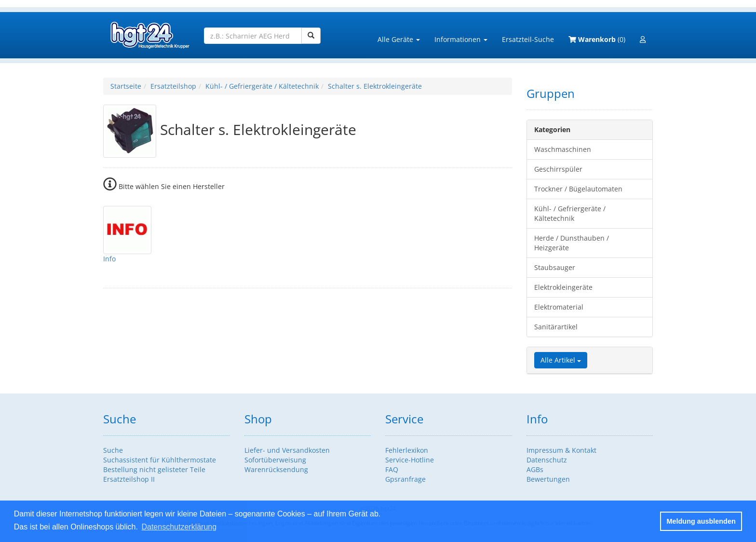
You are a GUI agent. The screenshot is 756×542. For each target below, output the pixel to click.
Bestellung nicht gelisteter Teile (154, 469)
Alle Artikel (561, 360)
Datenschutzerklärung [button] (179, 527)
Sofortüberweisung (275, 460)
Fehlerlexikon (407, 450)
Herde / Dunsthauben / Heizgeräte (572, 243)
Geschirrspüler (558, 169)
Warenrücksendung (276, 469)
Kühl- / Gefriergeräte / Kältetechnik (262, 86)
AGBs (535, 469)
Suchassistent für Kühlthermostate (160, 460)
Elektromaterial (559, 307)
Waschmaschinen (563, 149)
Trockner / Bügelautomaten (578, 189)
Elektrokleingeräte (563, 287)
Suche (113, 450)
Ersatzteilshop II (129, 479)
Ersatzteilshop (173, 86)
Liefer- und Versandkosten (287, 450)
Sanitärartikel (556, 327)
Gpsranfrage (405, 479)
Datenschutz (547, 460)
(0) (597, 39)
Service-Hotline (410, 460)
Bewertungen (548, 479)
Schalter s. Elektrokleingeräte (375, 86)
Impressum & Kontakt (561, 450)
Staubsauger (555, 267)
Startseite (126, 86)
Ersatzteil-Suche (528, 39)
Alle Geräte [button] (399, 39)
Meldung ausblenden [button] (701, 521)
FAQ (392, 469)
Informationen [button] (461, 39)
